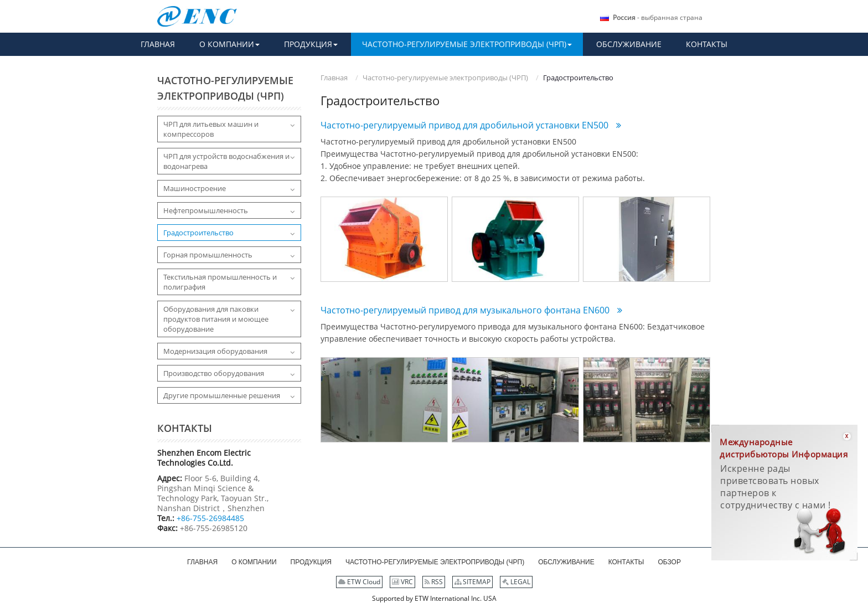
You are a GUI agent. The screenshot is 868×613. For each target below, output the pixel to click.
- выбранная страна (658, 18)
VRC (402, 582)
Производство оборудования (214, 373)
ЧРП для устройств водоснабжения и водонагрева (226, 161)
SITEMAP (472, 582)
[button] (229, 44)
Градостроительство (198, 233)
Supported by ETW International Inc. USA (434, 598)
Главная (334, 78)
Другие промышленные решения (222, 395)
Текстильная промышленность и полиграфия (220, 282)
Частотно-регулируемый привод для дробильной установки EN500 (466, 125)
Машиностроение (195, 188)
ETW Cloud (359, 582)
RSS (434, 582)
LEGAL (516, 582)
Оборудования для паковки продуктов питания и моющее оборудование (216, 319)
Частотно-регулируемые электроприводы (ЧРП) (445, 78)
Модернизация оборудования (215, 351)
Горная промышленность (208, 255)
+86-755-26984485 (210, 518)
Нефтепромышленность (206, 210)
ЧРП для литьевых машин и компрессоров (211, 129)
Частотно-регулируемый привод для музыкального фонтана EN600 (466, 310)
